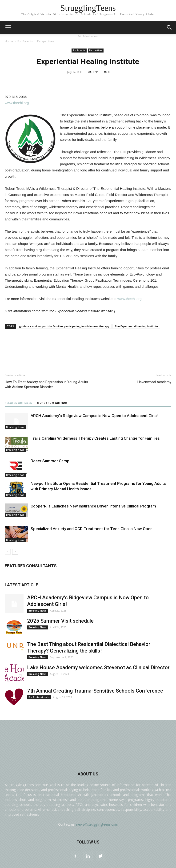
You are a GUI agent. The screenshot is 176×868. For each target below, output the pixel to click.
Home (9, 41)
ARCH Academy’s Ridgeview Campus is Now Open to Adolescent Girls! (94, 416)
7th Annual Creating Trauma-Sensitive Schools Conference (95, 691)
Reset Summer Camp (50, 461)
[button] (169, 28)
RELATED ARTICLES (18, 403)
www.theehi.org (17, 103)
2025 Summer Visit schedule (60, 621)
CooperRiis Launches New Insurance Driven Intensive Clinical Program (93, 506)
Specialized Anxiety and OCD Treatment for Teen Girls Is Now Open (92, 529)
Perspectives (46, 41)
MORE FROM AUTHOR (52, 403)
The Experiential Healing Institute (136, 326)
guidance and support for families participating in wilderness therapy (64, 326)
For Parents (25, 41)
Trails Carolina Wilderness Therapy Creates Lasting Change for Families (95, 438)
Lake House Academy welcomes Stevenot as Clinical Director (98, 667)
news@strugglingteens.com (97, 824)
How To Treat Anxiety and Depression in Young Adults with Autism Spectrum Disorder (46, 384)
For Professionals (39, 697)
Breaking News (15, 427)
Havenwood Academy (154, 382)
